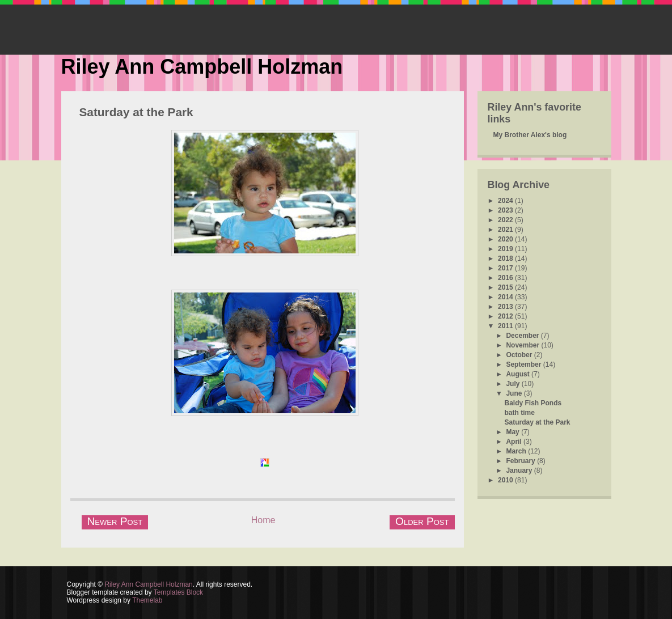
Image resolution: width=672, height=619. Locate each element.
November (523, 345)
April (515, 442)
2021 (506, 230)
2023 (506, 210)
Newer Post (115, 521)
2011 (506, 326)
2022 (506, 220)
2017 (506, 268)
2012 (506, 316)
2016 (506, 278)
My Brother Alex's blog (530, 135)
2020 (506, 239)
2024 (506, 201)
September (524, 364)
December (523, 336)
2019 (506, 249)
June (515, 393)
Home (263, 520)
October (520, 355)
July (513, 384)
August (519, 374)
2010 (506, 480)
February (521, 461)
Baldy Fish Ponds (533, 403)
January (520, 470)
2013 (506, 307)
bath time (519, 413)
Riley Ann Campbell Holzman (202, 67)
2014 (506, 297)
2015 (506, 287)
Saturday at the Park (136, 112)
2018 (506, 258)
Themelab (147, 600)
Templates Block (178, 592)
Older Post (422, 521)
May (513, 432)
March (517, 451)
